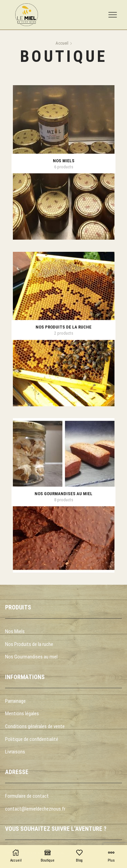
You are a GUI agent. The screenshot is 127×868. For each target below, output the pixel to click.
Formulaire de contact (27, 796)
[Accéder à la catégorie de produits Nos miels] (63, 161)
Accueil (62, 43)
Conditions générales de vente (35, 726)
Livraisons (15, 752)
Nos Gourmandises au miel (31, 657)
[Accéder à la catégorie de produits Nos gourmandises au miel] (63, 494)
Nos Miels (15, 631)
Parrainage (15, 701)
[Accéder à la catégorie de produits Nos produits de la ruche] (63, 327)
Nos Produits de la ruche (29, 644)
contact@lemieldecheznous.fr (35, 809)
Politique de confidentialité (32, 739)
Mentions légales (22, 714)
